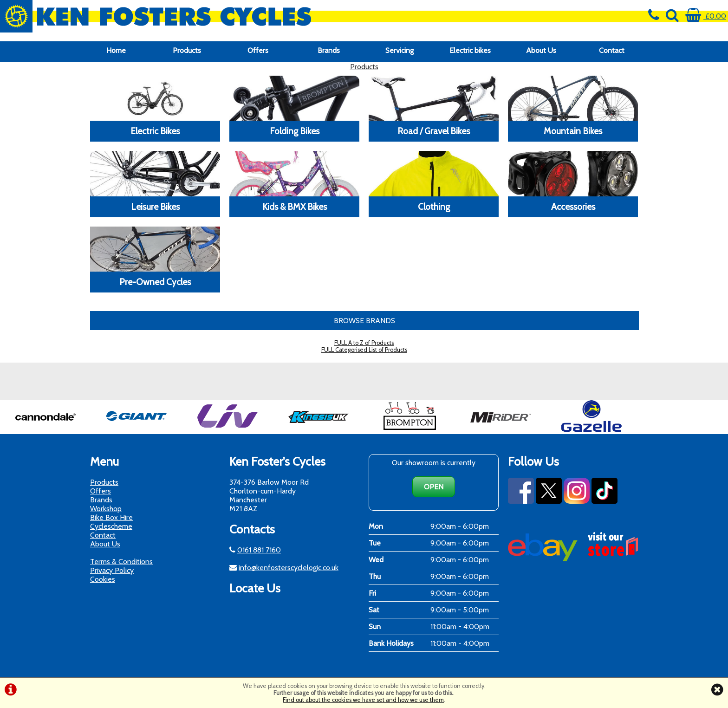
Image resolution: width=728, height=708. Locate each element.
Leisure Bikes (155, 207)
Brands (329, 50)
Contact (612, 50)
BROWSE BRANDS (364, 321)
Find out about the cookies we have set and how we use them (363, 700)
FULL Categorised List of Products (364, 350)
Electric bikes (470, 50)
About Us (541, 50)
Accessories (573, 207)
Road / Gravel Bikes (434, 131)
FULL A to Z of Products (364, 343)
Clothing (434, 207)
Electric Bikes (155, 131)
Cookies (103, 579)
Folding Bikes (295, 131)
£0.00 (706, 16)
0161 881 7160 (259, 550)
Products (187, 50)
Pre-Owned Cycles (155, 282)
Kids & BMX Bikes (295, 207)
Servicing (400, 50)
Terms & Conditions (121, 562)
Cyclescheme (111, 526)
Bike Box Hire (111, 517)
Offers (258, 50)
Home (116, 50)
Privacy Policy (112, 570)
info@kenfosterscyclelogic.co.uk (289, 568)
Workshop (106, 509)
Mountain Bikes (573, 131)
